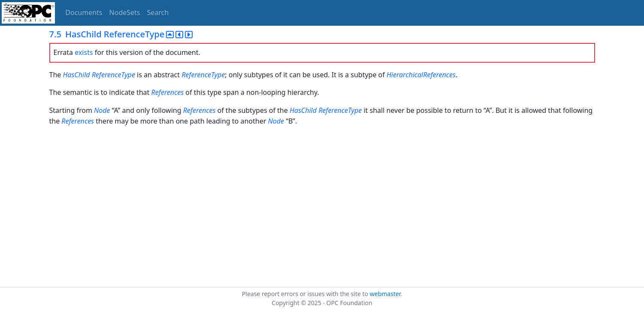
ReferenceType (113, 75)
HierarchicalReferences (421, 75)
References (167, 92)
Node (102, 110)
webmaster (385, 294)
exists (84, 52)
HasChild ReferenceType (326, 110)
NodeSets (125, 12)
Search (158, 12)
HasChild (76, 75)
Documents (84, 12)
